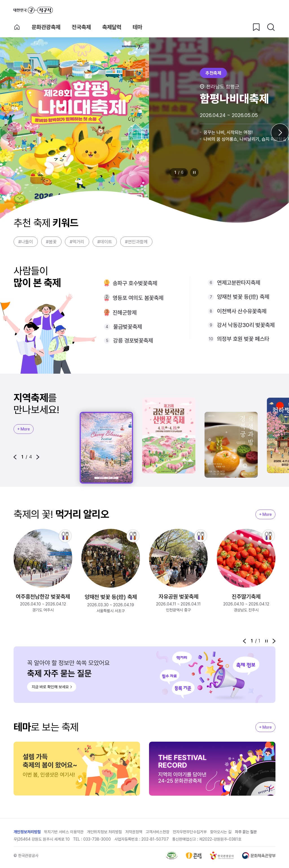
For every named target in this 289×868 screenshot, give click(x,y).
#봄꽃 (51, 242)
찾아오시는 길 (221, 832)
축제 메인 (17, 27)
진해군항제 (125, 313)
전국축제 (81, 27)
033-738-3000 (97, 839)
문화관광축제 (46, 27)
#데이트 (105, 242)
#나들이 (26, 242)
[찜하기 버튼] (256, 27)
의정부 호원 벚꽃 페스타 (243, 339)
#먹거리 (77, 242)
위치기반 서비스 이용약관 (64, 832)
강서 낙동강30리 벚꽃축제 (246, 325)
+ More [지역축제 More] (24, 429)
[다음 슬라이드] (280, 133)
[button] (15, 457)
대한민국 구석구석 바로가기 (33, 10)
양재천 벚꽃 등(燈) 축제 (243, 297)
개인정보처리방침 (27, 832)
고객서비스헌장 (157, 832)
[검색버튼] (271, 27)
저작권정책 (134, 832)
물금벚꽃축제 (128, 327)
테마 (137, 27)
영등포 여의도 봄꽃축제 (138, 298)
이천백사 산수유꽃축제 (242, 311)
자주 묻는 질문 (246, 832)
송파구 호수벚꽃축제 (135, 283)
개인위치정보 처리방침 (104, 832)
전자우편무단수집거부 (190, 832)
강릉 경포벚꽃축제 (133, 341)
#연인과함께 (136, 242)
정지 (194, 172)
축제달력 (112, 27)
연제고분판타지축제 (239, 283)
